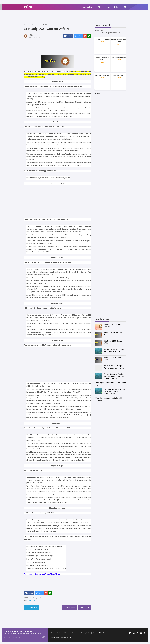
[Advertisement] (62, 17)
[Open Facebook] (130, 633)
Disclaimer (75, 633)
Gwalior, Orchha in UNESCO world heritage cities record (114, 350)
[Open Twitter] (134, 633)
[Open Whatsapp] (145, 633)
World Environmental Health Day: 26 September (108, 399)
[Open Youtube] (141, 633)
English (116, 7)
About (52, 633)
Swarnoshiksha (67, 638)
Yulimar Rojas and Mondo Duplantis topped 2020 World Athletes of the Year (114, 376)
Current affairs (31, 601)
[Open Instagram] (137, 633)
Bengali (108, 7)
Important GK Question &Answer (112, 326)
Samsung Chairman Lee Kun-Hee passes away (110, 384)
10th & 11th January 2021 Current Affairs (113, 334)
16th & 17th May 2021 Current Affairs (115, 359)
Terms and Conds (99, 633)
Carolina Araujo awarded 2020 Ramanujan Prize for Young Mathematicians (115, 392)
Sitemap (67, 633)
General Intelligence (88, 7)
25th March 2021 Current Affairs (113, 342)
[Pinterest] (85, 36)
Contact (59, 633)
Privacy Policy (86, 633)
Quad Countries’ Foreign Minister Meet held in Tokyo (114, 367)
